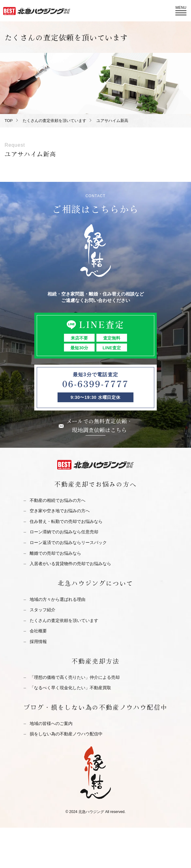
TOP (9, 121)
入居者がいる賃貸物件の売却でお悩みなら (70, 564)
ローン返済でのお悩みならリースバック (68, 542)
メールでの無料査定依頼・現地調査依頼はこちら (99, 425)
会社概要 (38, 631)
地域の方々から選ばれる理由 (58, 599)
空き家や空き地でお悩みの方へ (60, 511)
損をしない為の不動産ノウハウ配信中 (66, 734)
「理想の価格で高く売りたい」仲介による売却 (75, 677)
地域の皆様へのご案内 (51, 723)
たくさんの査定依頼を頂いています (54, 121)
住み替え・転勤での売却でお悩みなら (66, 521)
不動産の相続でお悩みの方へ (58, 500)
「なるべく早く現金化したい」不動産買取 (70, 688)
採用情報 (38, 642)
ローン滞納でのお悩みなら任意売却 (64, 532)
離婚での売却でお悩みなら (55, 553)
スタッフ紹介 (43, 610)
